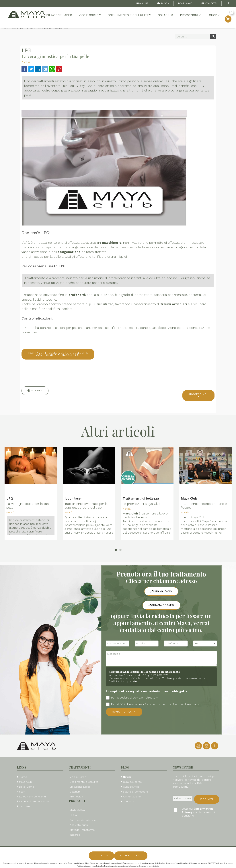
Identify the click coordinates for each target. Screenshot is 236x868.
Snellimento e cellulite (129, 15)
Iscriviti (207, 799)
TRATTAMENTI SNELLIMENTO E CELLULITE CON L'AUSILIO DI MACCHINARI (58, 354)
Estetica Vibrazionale (83, 820)
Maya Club (142, 3)
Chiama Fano (161, 591)
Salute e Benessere (135, 792)
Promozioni (190, 15)
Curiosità (128, 801)
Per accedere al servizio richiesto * (132, 698)
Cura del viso (131, 787)
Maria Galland (78, 810)
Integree (75, 835)
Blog (162, 3)
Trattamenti (80, 767)
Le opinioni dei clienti (32, 797)
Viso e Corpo (90, 15)
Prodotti (77, 801)
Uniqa (73, 815)
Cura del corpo (132, 782)
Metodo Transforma (82, 830)
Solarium (166, 15)
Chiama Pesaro (161, 605)
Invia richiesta (124, 712)
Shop (214, 15)
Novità (26, 62)
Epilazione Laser (58, 15)
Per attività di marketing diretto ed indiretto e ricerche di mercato (152, 704)
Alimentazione (132, 797)
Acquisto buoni (79, 825)
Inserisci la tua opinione (34, 801)
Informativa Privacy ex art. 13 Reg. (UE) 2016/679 (139, 675)
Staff (22, 792)
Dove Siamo (185, 3)
